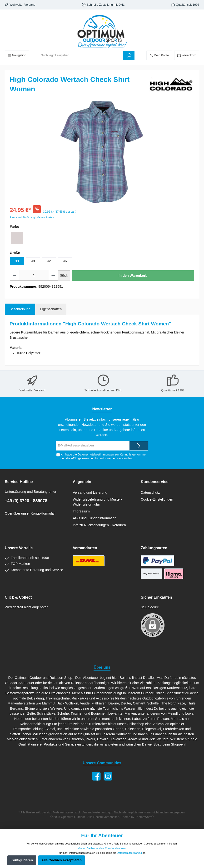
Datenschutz (150, 493)
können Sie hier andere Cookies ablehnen (102, 848)
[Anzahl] (34, 276)
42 (49, 261)
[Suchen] (129, 56)
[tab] (20, 309)
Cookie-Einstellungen (157, 499)
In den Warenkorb (133, 276)
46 (65, 261)
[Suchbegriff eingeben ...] (81, 56)
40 (33, 261)
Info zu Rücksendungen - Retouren (99, 525)
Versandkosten (92, 812)
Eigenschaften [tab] (51, 309)
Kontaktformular (43, 513)
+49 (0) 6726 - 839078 (26, 501)
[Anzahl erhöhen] (53, 276)
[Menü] (17, 55)
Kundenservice (154, 482)
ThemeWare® (144, 817)
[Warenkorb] (187, 55)
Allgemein (82, 482)
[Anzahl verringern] (15, 276)
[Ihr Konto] (159, 55)
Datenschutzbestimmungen (96, 455)
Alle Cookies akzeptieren (62, 860)
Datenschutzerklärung (129, 853)
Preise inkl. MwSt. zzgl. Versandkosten (32, 217)
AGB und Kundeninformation (95, 518)
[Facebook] (96, 776)
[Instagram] (108, 776)
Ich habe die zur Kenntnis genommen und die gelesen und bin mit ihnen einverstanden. (104, 456)
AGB (74, 458)
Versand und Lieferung (90, 493)
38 (17, 261)
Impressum (81, 511)
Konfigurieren (22, 860)
